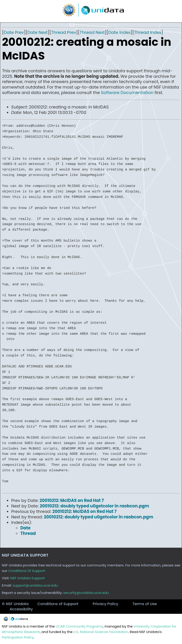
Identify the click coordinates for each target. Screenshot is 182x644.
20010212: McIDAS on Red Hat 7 (72, 500)
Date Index (119, 32)
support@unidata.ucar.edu (35, 585)
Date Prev (14, 32)
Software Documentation (127, 93)
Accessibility (21, 609)
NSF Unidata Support (28, 578)
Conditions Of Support (27, 571)
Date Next (37, 32)
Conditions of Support (58, 604)
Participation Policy (18, 637)
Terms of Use (145, 604)
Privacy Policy (105, 604)
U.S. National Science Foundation (101, 632)
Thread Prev (64, 32)
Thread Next (92, 32)
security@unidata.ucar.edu (86, 593)
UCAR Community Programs (79, 626)
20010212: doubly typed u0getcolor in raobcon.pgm (94, 506)
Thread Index (148, 32)
